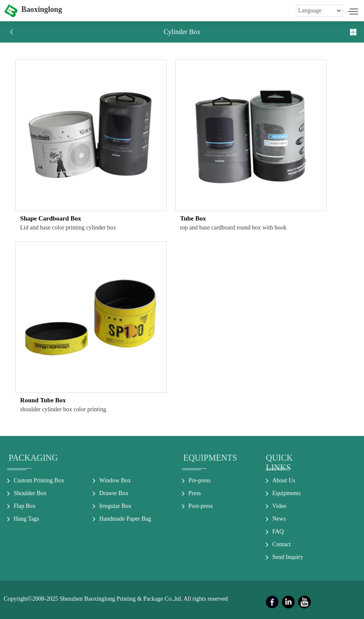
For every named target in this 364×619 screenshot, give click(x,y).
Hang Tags (26, 519)
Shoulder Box (30, 493)
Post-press (201, 506)
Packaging (33, 458)
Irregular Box (115, 506)
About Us (284, 480)
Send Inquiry (288, 557)
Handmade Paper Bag (125, 519)
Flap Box (25, 506)
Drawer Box (114, 493)
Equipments (210, 458)
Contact (282, 544)
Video (279, 506)
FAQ (278, 532)
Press (195, 493)
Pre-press (199, 480)
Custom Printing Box (39, 480)
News (279, 519)
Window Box (115, 480)
